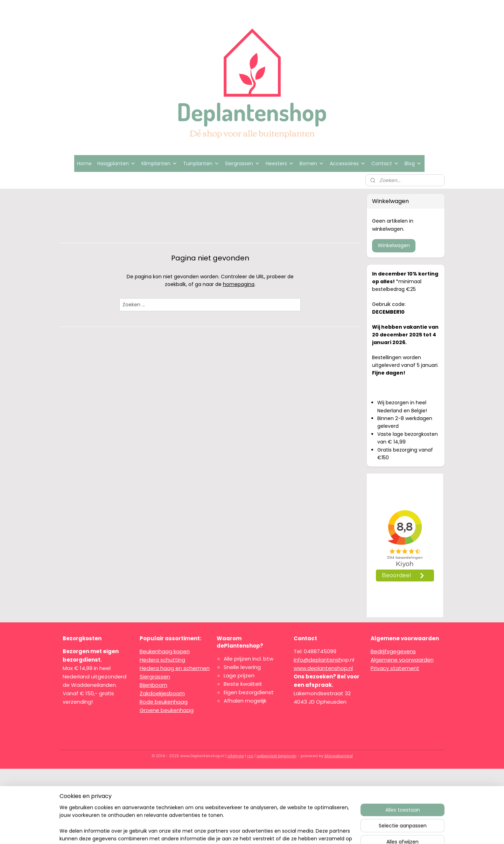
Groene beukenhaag (167, 710)
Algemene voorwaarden (402, 660)
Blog (413, 163)
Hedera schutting (162, 660)
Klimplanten (159, 163)
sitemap (236, 756)
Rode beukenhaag (164, 702)
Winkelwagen (394, 245)
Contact (385, 163)
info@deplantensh (318, 660)
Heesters (280, 163)
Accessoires (348, 163)
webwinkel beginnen (276, 756)
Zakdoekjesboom (162, 693)
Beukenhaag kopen (165, 651)
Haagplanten (117, 163)
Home (84, 163)
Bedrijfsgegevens (393, 651)
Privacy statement (395, 668)
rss (250, 756)
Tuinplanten (201, 163)
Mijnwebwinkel (339, 756)
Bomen (312, 163)
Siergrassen (243, 163)
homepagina (239, 284)
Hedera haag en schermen (175, 668)
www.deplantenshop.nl (323, 668)
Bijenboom (153, 685)
